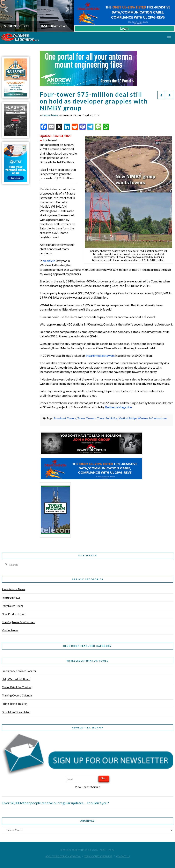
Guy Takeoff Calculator (16, 712)
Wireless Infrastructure (152, 418)
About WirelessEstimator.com (63, 856)
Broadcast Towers (65, 418)
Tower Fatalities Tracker (17, 687)
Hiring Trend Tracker (14, 704)
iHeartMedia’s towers (100, 355)
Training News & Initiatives (18, 622)
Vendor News (10, 630)
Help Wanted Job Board (16, 679)
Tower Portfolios (107, 418)
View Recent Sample (87, 787)
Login (124, 28)
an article (49, 261)
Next (104, 778)
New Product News (14, 614)
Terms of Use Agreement (98, 856)
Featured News (50, 115)
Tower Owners (87, 418)
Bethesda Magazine (118, 407)
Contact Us (123, 856)
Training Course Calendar (17, 695)
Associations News (13, 589)
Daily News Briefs (12, 606)
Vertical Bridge (128, 418)
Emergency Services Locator (19, 671)
